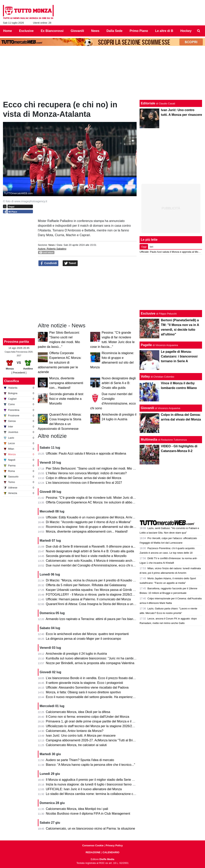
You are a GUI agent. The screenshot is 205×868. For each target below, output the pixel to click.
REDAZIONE (93, 852)
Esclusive (148, 313)
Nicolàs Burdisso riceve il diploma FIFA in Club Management (88, 814)
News (51, 245)
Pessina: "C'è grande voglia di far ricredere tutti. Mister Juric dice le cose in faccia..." (105, 498)
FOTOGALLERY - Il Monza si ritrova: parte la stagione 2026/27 (90, 595)
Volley (145, 376)
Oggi (144, 247)
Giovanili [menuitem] (77, 31)
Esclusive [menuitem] (26, 31)
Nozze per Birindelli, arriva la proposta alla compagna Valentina (90, 663)
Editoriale (148, 103)
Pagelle (146, 345)
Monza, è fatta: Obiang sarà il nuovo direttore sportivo (83, 692)
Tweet (70, 263)
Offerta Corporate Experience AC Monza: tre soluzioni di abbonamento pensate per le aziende (60, 363)
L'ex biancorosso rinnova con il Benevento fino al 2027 (84, 483)
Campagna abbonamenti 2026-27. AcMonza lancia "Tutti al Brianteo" (94, 740)
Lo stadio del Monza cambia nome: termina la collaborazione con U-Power (98, 794)
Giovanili (147, 408)
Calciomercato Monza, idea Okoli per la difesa (78, 712)
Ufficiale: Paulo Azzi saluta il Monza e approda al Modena (86, 453)
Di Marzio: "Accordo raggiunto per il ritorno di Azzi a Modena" (89, 522)
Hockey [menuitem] (186, 31)
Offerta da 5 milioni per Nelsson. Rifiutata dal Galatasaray (86, 585)
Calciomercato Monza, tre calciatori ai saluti (76, 745)
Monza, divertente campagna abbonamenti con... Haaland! (66, 383)
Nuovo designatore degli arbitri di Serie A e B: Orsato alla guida (119, 383)
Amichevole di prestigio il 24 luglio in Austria (76, 654)
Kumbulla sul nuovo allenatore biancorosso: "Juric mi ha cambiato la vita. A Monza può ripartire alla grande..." (122, 658)
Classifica (12, 381)
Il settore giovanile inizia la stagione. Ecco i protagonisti (84, 683)
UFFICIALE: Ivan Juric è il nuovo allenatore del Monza (84, 789)
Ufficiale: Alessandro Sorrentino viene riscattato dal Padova (87, 687)
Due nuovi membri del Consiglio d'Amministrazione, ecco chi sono (92, 565)
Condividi (48, 263)
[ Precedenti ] (19, 373)
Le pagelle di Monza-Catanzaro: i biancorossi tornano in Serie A (179, 356)
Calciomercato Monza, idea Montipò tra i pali (77, 809)
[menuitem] (199, 31)
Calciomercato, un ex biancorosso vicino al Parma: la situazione (91, 829)
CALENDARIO (111, 852)
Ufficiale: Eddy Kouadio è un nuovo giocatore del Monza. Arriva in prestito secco (102, 517)
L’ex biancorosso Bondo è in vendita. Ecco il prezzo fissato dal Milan (94, 678)
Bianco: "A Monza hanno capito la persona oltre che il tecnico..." (91, 765)
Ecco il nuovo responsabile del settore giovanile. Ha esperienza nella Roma (99, 697)
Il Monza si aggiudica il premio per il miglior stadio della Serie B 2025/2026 (98, 780)
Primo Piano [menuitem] (139, 31)
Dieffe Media (107, 859)
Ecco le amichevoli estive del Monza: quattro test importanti (87, 634)
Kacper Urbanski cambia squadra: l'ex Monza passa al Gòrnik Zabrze (94, 590)
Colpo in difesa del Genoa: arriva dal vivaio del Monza (84, 478)
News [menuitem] (95, 31)
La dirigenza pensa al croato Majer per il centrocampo (84, 639)
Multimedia (149, 440)
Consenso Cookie (93, 845)
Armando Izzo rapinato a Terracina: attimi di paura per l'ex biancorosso (95, 619)
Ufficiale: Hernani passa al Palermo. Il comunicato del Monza (88, 599)
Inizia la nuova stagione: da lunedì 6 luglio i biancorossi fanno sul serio (95, 784)
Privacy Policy (114, 845)
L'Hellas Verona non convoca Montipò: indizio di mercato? (86, 473)
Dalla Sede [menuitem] (114, 31)
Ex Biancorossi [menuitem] (52, 31)
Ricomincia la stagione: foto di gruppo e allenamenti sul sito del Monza (95, 527)
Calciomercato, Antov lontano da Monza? (75, 731)
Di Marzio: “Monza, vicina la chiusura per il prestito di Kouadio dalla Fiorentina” (101, 580)
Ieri (151, 247)
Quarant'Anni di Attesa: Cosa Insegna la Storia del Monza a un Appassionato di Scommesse (110, 604)
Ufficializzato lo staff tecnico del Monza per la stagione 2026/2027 (92, 726)
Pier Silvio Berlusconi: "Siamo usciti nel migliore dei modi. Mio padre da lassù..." (102, 468)
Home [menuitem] (7, 31)
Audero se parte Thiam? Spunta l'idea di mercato (80, 760)
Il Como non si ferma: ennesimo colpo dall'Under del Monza (88, 717)
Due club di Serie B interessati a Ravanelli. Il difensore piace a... (91, 546)
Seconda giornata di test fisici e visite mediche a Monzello (66, 399)
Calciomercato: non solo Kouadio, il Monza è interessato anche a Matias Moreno (102, 561)
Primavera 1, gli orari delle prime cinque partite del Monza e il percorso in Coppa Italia (106, 721)
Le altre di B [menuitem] (164, 31)
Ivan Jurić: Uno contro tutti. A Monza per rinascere (81, 736)
